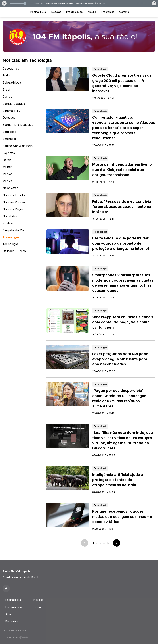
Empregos (10, 139)
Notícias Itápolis (14, 195)
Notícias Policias (14, 202)
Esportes (9, 153)
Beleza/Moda (12, 83)
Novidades (10, 216)
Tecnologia (11, 237)
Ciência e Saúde (14, 104)
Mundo (8, 167)
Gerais (7, 160)
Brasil (6, 90)
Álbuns (92, 12)
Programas (108, 12)
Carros (7, 97)
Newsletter (10, 188)
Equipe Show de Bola (18, 146)
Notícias (56, 12)
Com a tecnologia (15, 637)
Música (8, 174)
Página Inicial (38, 12)
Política (8, 223)
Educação (10, 132)
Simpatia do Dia (13, 230)
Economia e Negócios (18, 125)
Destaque (9, 118)
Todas (7, 75)
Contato (124, 12)
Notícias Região (13, 209)
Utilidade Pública (14, 251)
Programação (74, 12)
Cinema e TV (11, 111)
